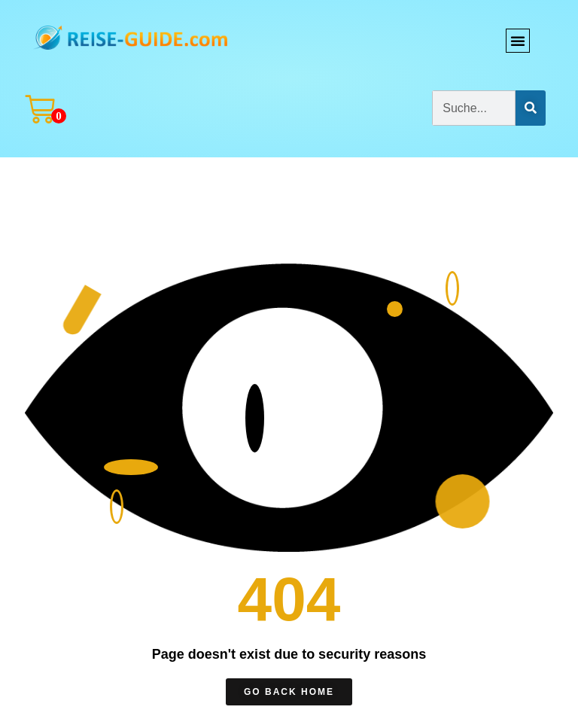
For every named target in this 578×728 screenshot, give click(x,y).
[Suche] (531, 108)
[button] (518, 41)
